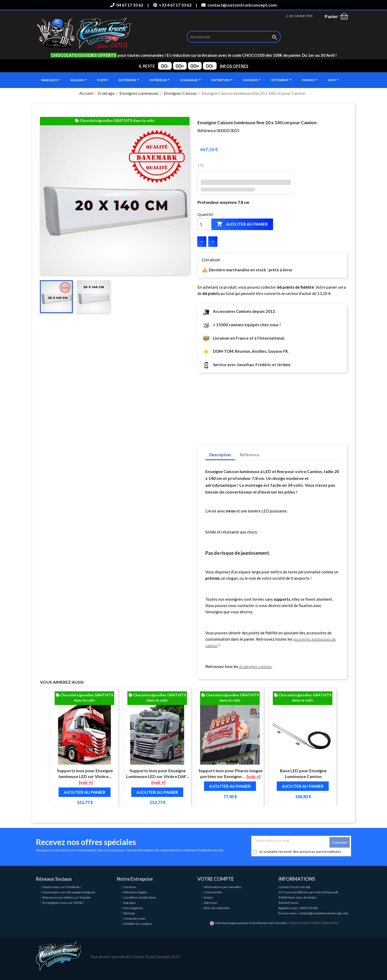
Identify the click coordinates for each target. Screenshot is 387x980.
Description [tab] (220, 455)
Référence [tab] (250, 455)
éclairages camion (255, 666)
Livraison (130, 887)
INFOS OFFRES (234, 66)
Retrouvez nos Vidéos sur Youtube (67, 897)
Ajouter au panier (242, 224)
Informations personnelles (223, 887)
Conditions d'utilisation (140, 897)
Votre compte (216, 879)
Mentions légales (135, 892)
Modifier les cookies (138, 924)
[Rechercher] (234, 37)
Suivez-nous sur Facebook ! (62, 887)
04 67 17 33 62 (127, 5)
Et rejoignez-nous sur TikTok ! (63, 903)
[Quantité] (204, 224)
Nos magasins (133, 908)
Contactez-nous (135, 918)
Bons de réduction (217, 908)
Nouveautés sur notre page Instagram (69, 892)
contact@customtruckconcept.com (239, 5)
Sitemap (129, 913)
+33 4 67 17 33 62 (172, 5)
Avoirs (209, 897)
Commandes (213, 892)
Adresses (211, 903)
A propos (130, 903)
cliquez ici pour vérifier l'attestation (313, 923)
